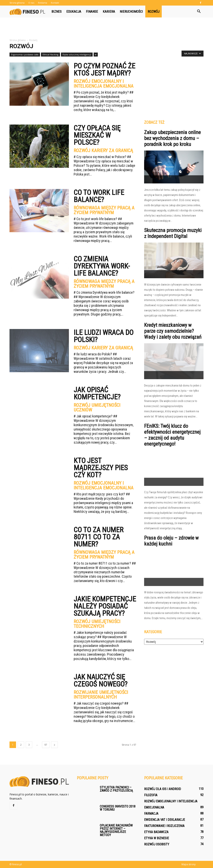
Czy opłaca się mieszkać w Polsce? (97, 135)
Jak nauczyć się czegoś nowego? (101, 681)
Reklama (43, 3)
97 (46, 745)
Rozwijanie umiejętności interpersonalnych (101, 695)
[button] (199, 12)
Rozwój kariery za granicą (103, 151)
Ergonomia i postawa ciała (25, 54)
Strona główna (17, 3)
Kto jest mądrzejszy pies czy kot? (101, 468)
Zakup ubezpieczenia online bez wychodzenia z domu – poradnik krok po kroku (172, 138)
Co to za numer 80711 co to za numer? (99, 537)
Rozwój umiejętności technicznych (97, 624)
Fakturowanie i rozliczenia (164, 826)
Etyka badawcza (156, 832)
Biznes (57, 12)
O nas (31, 3)
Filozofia (151, 795)
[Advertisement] (106, 28)
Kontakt (55, 3)
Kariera (109, 12)
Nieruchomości (131, 12)
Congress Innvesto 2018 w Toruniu (118, 808)
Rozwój (154, 12)
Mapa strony (189, 864)
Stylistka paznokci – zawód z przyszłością (116, 789)
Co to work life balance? (99, 196)
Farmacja (151, 814)
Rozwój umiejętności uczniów (97, 408)
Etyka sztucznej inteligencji (77, 54)
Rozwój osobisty (157, 844)
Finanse (92, 12)
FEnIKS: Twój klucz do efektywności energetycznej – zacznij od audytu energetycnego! (172, 435)
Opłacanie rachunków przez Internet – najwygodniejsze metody (116, 830)
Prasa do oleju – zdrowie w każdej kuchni (171, 541)
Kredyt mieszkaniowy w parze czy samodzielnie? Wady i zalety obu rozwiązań (173, 331)
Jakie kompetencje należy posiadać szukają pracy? (105, 606)
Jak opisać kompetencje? (97, 393)
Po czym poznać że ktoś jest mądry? (104, 70)
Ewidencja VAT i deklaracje (165, 820)
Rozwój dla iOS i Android (163, 789)
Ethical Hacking (50, 54)
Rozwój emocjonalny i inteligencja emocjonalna (104, 84)
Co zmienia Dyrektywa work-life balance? (102, 266)
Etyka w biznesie (156, 838)
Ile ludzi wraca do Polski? (104, 336)
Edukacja (74, 12)
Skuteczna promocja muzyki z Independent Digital (173, 233)
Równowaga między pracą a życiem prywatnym (104, 210)
